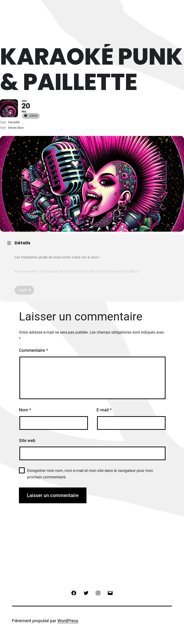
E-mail (104, 410)
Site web (27, 440)
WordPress (68, 621)
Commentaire (34, 350)
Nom (25, 410)
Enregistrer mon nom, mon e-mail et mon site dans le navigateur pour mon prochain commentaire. (90, 474)
